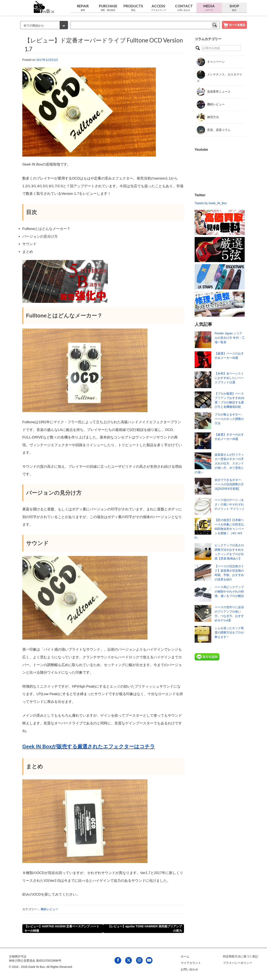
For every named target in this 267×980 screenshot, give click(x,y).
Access (158, 8)
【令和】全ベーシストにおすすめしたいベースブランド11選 (229, 378)
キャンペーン (211, 62)
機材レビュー (49, 909)
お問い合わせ (189, 969)
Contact (184, 8)
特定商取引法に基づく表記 (241, 956)
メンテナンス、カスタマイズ (219, 76)
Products (133, 8)
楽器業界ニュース (214, 92)
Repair (83, 8)
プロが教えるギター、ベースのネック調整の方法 (229, 419)
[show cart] (234, 25)
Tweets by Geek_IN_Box (211, 203)
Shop (234, 8)
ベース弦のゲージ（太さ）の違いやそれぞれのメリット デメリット (230, 504)
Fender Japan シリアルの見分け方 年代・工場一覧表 (230, 338)
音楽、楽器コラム (214, 130)
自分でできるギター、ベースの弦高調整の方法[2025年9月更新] (229, 484)
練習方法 (208, 117)
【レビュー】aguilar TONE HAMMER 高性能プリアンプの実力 (145, 928)
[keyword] (145, 25)
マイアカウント (191, 963)
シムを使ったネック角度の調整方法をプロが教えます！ (229, 632)
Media (209, 8)
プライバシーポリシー (238, 963)
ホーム (185, 956)
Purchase (108, 8)
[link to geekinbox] (44, 6)
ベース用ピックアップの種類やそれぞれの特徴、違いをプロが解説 (229, 591)
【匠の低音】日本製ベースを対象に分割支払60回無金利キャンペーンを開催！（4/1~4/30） (219, 529)
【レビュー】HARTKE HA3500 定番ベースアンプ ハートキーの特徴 (62, 928)
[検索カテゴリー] (44, 25)
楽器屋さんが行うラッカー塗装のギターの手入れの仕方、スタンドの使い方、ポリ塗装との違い (219, 463)
